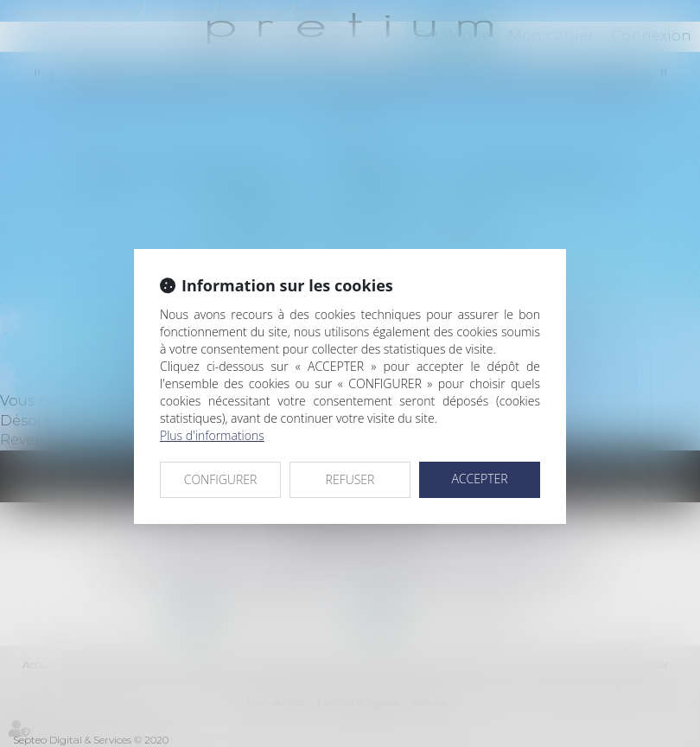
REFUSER (350, 479)
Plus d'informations (212, 435)
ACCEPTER (479, 479)
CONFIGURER (221, 479)
